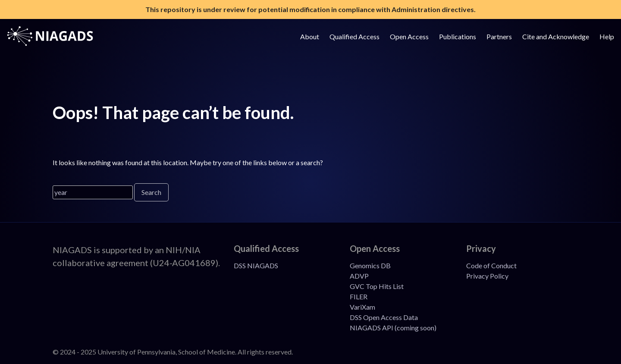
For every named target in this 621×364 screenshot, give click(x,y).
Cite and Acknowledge (556, 36)
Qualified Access (354, 36)
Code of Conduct (491, 265)
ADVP (359, 276)
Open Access (409, 36)
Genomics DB (370, 265)
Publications (458, 36)
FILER (359, 297)
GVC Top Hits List (377, 286)
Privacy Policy (487, 276)
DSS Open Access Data (384, 317)
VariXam (362, 307)
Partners (499, 36)
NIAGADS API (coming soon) (393, 328)
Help (607, 36)
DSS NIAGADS (256, 265)
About (310, 36)
